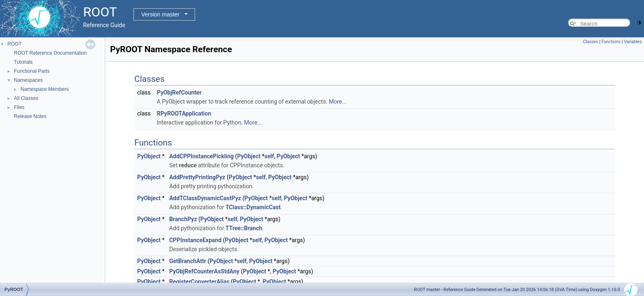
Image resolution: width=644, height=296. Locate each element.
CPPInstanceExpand (195, 240)
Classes (590, 42)
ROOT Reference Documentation (50, 53)
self (269, 156)
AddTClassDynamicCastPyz (205, 198)
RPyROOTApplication (184, 113)
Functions (611, 42)
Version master (160, 14)
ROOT (15, 44)
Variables (633, 42)
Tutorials (23, 62)
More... (338, 102)
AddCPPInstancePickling (201, 156)
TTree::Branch (244, 228)
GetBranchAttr (188, 261)
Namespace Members (45, 89)
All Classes (26, 98)
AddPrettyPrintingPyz (197, 177)
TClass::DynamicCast (253, 207)
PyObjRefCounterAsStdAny (204, 271)
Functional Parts (32, 71)
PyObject (149, 156)
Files (19, 107)
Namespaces (28, 80)
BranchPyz (183, 219)
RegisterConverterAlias (199, 282)
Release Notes (30, 116)
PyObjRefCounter (179, 92)
